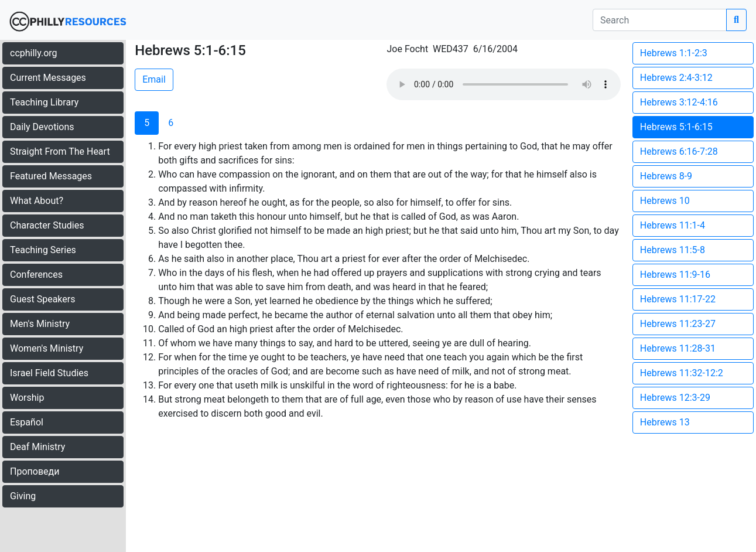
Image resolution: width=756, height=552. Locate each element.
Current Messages (48, 78)
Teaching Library (44, 102)
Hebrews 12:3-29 (675, 398)
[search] (660, 20)
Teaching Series (43, 250)
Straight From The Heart (60, 151)
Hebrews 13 (665, 422)
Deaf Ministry (37, 447)
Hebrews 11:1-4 (673, 225)
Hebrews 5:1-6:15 (676, 127)
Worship (27, 398)
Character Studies (47, 225)
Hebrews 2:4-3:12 (676, 78)
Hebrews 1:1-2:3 (674, 53)
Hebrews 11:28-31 (678, 348)
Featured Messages (51, 176)
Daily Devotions (42, 127)
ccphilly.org (34, 53)
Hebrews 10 (665, 201)
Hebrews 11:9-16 (675, 275)
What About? (37, 201)
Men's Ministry (40, 324)
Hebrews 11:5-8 (673, 250)
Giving (23, 496)
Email (154, 79)
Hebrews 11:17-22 (678, 299)
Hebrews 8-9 (666, 176)
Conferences (36, 275)
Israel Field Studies (49, 373)
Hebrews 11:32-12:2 (682, 373)
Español (27, 422)
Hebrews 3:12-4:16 (679, 102)
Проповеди (35, 471)
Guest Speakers (42, 299)
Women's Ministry (47, 348)
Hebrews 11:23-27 (678, 324)
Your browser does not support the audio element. (504, 84)
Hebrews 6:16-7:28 (679, 151)
